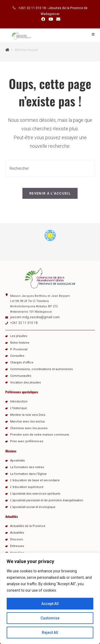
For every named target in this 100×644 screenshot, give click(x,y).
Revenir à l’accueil (50, 193)
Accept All (50, 604)
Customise (50, 618)
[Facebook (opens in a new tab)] (43, 19)
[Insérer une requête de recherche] (50, 168)
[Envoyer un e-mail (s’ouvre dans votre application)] (57, 19)
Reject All (50, 633)
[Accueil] (7, 50)
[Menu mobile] (93, 34)
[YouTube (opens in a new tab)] (51, 19)
